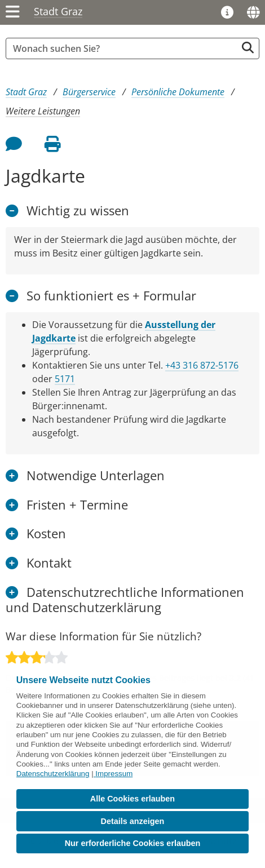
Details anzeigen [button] (133, 821)
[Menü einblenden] (13, 12)
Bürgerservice (89, 92)
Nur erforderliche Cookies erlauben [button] (133, 843)
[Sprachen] (253, 12)
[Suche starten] (248, 48)
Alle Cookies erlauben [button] (132, 799)
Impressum (114, 774)
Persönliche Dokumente (178, 92)
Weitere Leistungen (43, 111)
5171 (65, 379)
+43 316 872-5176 (202, 365)
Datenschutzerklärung (53, 774)
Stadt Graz (58, 11)
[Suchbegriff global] (124, 48)
